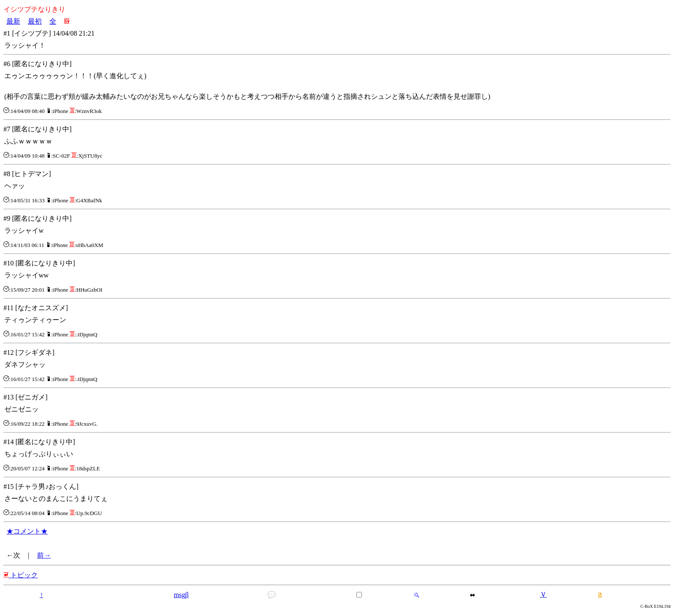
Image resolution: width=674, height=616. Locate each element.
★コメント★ (27, 531)
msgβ (181, 595)
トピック (21, 575)
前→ (44, 555)
